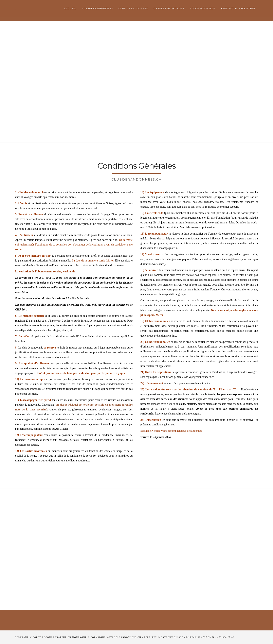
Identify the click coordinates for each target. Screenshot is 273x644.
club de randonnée (133, 9)
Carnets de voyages (169, 9)
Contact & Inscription (238, 9)
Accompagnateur (203, 9)
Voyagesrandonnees (97, 9)
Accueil (70, 9)
